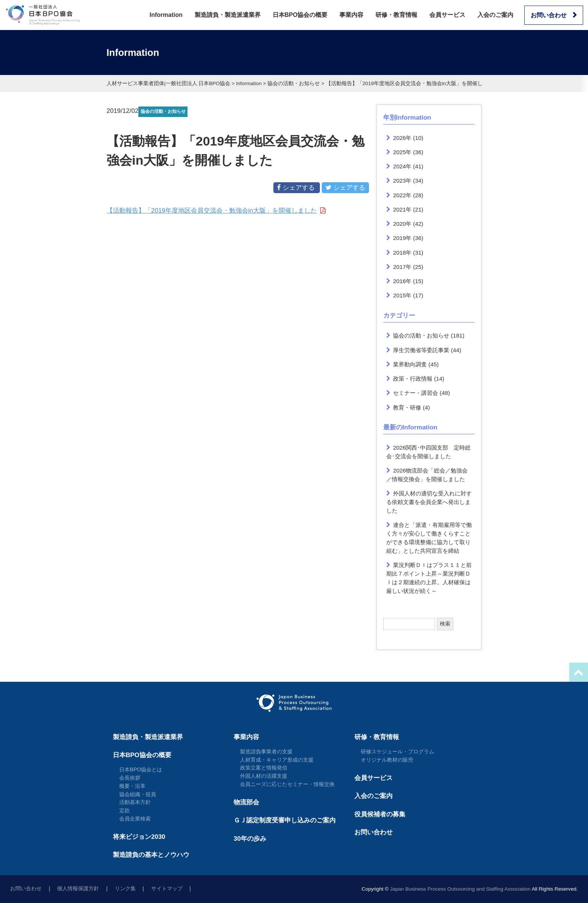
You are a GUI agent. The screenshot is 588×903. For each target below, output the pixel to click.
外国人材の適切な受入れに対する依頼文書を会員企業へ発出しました (429, 502)
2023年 (402, 181)
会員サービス (447, 15)
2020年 (402, 224)
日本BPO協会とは (141, 769)
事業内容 (351, 15)
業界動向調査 (410, 364)
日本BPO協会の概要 (300, 15)
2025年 (402, 152)
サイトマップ (167, 889)
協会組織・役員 (138, 794)
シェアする (297, 187)
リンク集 (125, 889)
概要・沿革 (132, 786)
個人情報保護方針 (78, 889)
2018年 (402, 253)
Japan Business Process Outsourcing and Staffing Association (460, 889)
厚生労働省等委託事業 (421, 350)
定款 (124, 810)
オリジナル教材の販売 (387, 760)
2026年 (402, 138)
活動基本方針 (135, 802)
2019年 (402, 238)
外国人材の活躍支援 (264, 776)
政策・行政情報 (413, 379)
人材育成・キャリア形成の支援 (277, 760)
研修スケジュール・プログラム (397, 751)
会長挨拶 (130, 778)
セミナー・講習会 (415, 393)
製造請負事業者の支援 (266, 751)
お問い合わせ (549, 15)
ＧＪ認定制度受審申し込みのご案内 (285, 820)
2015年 (402, 295)
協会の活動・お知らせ (421, 335)
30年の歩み (250, 839)
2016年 (402, 281)
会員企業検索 (135, 819)
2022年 (402, 195)
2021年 (402, 209)
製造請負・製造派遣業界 (228, 15)
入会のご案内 (495, 15)
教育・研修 (407, 407)
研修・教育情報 (396, 15)
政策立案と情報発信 (264, 768)
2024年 (402, 166)
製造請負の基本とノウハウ (151, 855)
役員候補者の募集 (380, 814)
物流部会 (246, 802)
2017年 (402, 267)
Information (166, 15)
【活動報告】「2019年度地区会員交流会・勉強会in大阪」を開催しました (212, 211)
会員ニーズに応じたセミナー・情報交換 (287, 784)
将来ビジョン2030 (139, 837)
